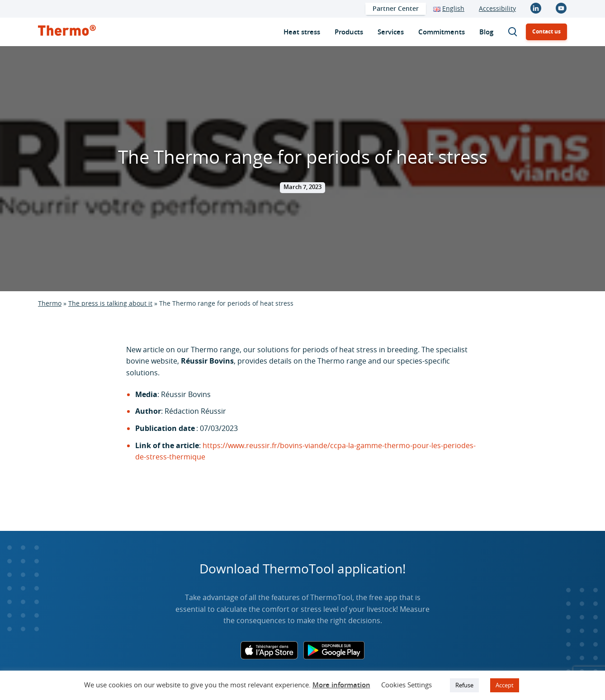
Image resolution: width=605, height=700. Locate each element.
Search (517, 32)
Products (349, 32)
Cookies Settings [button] (406, 685)
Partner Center (396, 8)
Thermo (50, 303)
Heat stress (302, 32)
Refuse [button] (464, 685)
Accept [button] (505, 685)
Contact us (546, 31)
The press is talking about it (110, 303)
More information (341, 685)
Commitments (442, 32)
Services (391, 32)
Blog (486, 32)
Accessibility (497, 8)
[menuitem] (396, 9)
